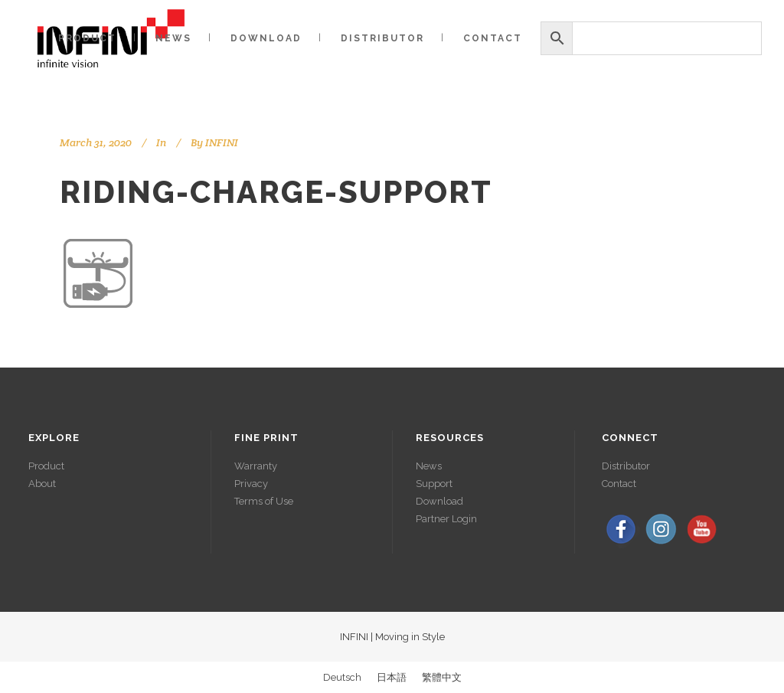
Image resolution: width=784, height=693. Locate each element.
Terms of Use (264, 501)
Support (434, 484)
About (42, 484)
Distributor (626, 466)
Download (439, 501)
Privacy (251, 484)
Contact (619, 484)
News (429, 466)
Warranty (256, 466)
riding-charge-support (276, 192)
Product (46, 466)
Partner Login (446, 519)
